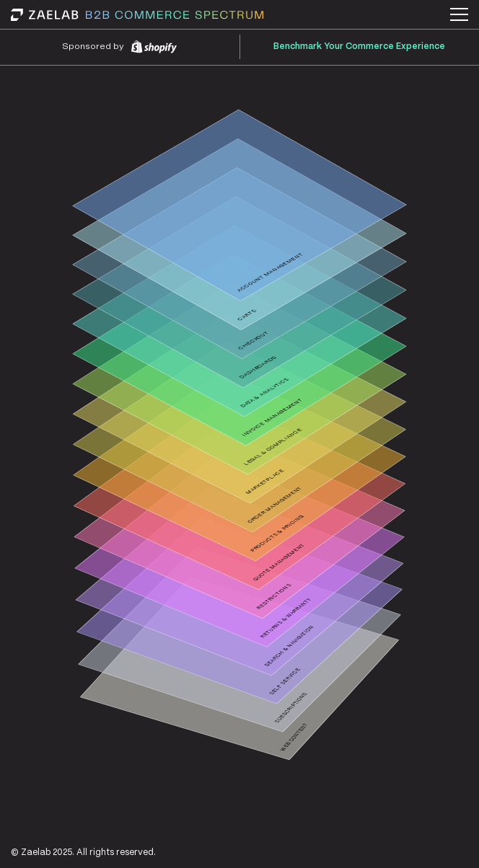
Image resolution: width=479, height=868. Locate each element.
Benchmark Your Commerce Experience (359, 46)
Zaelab (36, 852)
